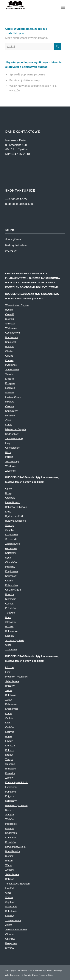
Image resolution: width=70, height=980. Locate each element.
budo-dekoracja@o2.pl (19, 204)
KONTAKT (11, 251)
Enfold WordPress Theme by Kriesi (38, 975)
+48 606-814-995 (16, 199)
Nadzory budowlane (16, 245)
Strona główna (13, 239)
